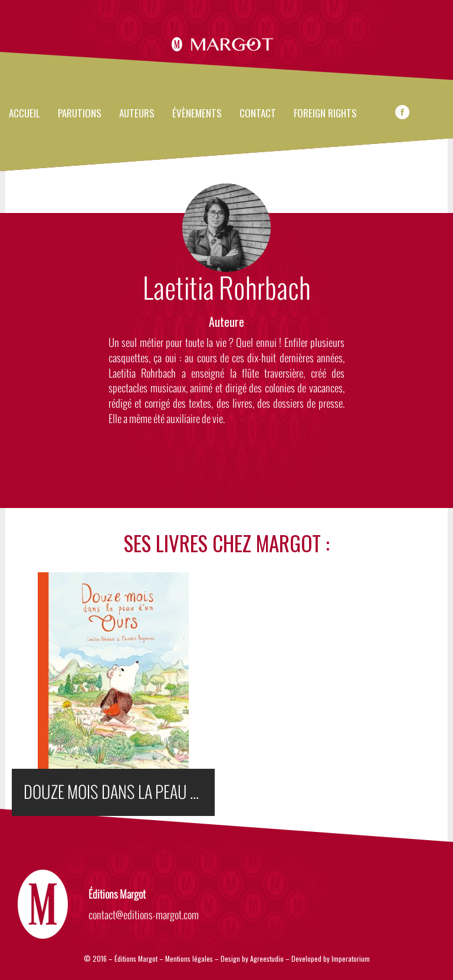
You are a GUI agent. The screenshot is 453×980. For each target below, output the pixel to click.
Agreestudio (268, 958)
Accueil (24, 114)
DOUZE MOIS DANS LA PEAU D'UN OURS (119, 792)
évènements (197, 114)
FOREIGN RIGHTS (325, 114)
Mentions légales (189, 958)
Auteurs (137, 114)
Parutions (80, 114)
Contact (258, 114)
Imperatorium (351, 958)
